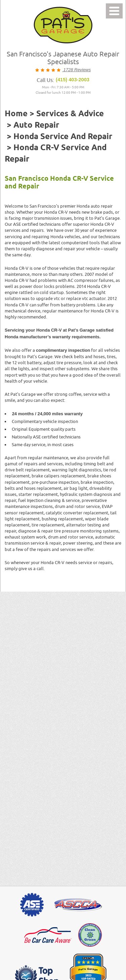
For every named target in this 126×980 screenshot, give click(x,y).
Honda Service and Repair (63, 137)
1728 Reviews (76, 70)
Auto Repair (36, 125)
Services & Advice (70, 114)
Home (16, 114)
